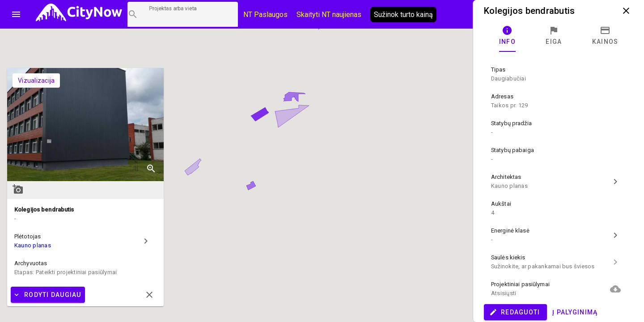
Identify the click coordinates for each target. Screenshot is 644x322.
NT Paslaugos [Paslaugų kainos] (265, 15)
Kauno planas (33, 245)
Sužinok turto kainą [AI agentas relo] (403, 15)
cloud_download (615, 289)
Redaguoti (515, 312)
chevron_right (146, 241)
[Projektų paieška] (183, 14)
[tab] (507, 36)
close (626, 11)
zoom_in (151, 169)
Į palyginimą (575, 312)
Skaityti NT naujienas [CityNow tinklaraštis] (329, 15)
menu (16, 14)
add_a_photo (18, 189)
